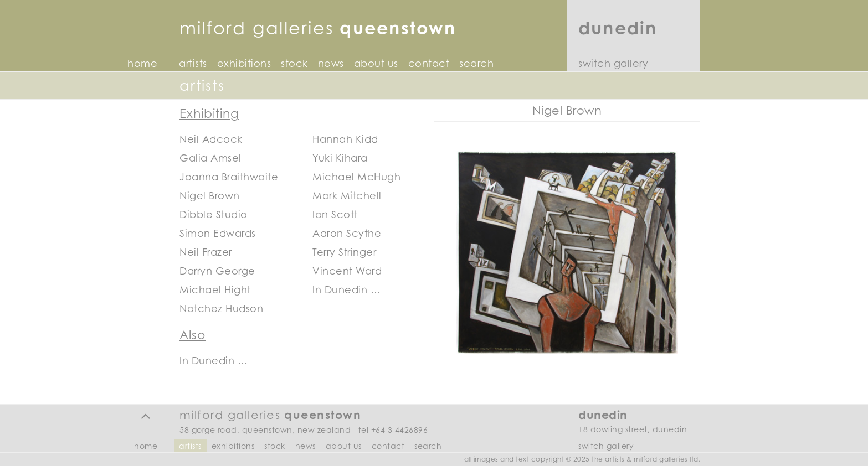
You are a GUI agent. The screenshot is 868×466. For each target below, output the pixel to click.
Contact (429, 63)
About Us (376, 63)
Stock (294, 63)
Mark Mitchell (347, 196)
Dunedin (618, 27)
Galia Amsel (210, 158)
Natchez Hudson (221, 309)
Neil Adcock (211, 139)
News (331, 63)
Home (142, 63)
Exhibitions (244, 63)
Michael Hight (215, 290)
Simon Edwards (218, 233)
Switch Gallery (613, 63)
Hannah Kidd (345, 139)
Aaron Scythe (347, 233)
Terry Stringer (344, 252)
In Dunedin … (346, 290)
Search (476, 63)
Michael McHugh (356, 177)
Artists (193, 63)
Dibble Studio (214, 214)
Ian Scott (335, 214)
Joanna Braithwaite (229, 177)
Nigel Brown (210, 196)
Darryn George (217, 271)
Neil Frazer (206, 252)
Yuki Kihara (340, 158)
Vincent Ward (347, 271)
